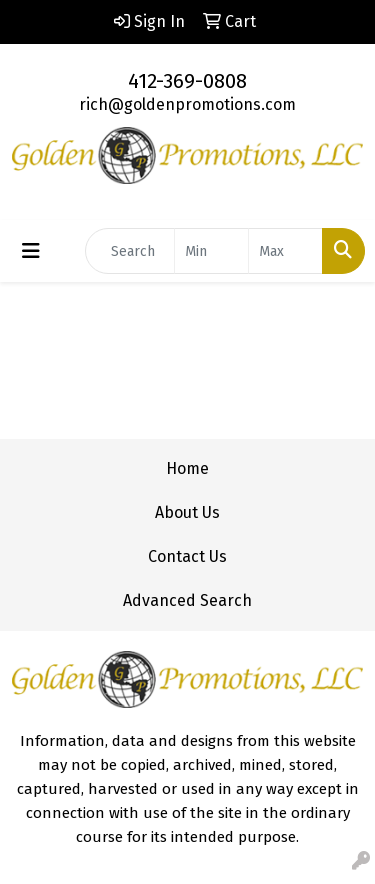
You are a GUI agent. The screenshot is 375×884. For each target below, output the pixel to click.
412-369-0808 (187, 81)
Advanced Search (187, 600)
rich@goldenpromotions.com (187, 104)
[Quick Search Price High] (285, 251)
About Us (187, 512)
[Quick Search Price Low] (211, 251)
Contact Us (187, 556)
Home (187, 468)
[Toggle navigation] (31, 251)
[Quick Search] (130, 251)
